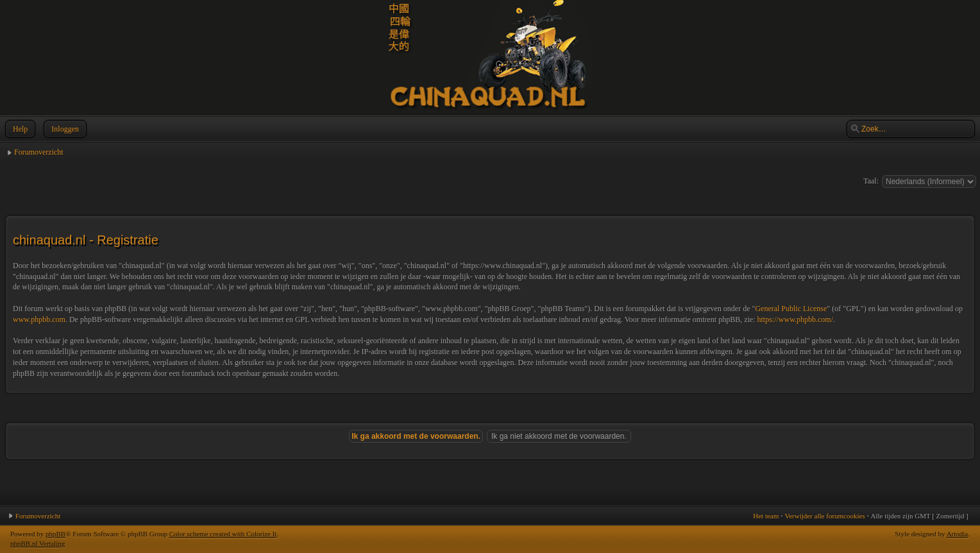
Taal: (871, 181)
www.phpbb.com (39, 319)
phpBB (55, 534)
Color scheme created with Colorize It (223, 534)
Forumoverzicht (39, 152)
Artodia (958, 534)
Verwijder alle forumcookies (824, 516)
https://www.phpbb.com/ (795, 319)
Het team (766, 516)
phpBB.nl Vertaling (38, 543)
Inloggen (64, 129)
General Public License (791, 309)
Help (19, 129)
